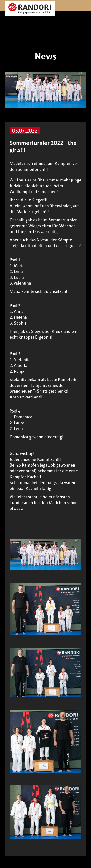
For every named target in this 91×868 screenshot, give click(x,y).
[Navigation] (82, 5)
